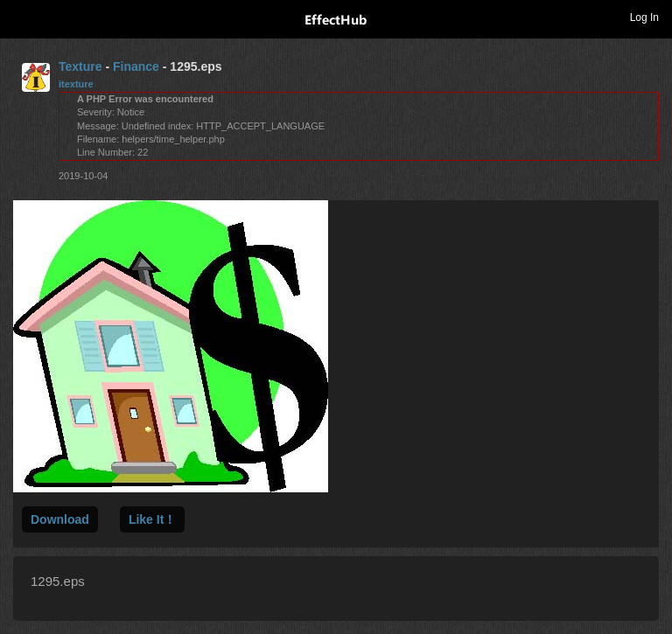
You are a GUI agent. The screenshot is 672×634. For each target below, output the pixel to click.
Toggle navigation (21, 17)
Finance (136, 66)
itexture (76, 84)
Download (60, 519)
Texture (80, 66)
